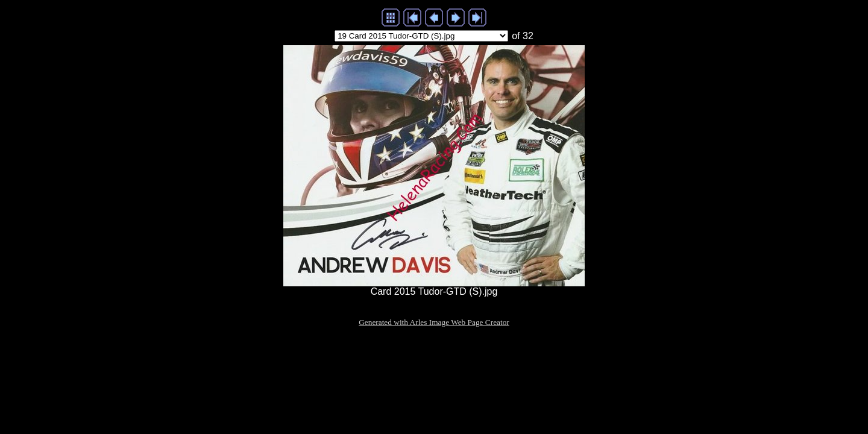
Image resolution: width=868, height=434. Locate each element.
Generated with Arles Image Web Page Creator (434, 322)
